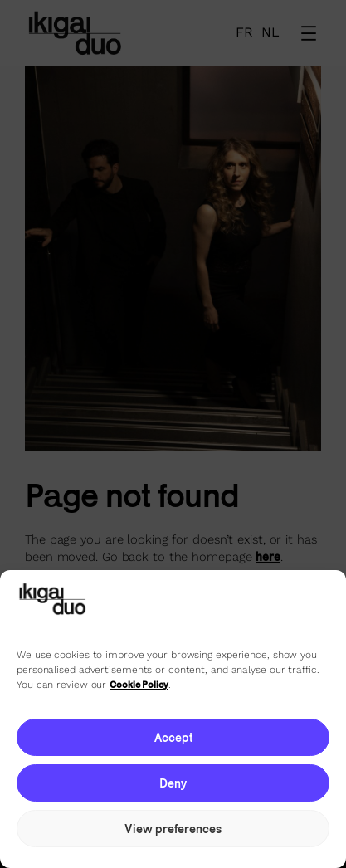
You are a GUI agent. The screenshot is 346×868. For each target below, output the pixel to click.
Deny (173, 783)
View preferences (173, 829)
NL (270, 32)
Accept (173, 737)
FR (244, 32)
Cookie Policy (139, 684)
